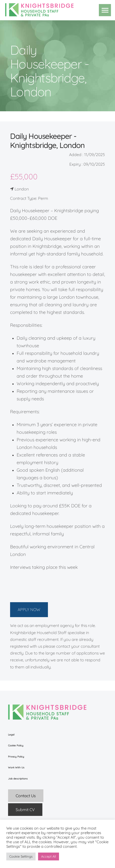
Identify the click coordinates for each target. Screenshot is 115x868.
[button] (105, 10)
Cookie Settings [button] (21, 856)
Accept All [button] (49, 856)
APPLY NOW (29, 610)
